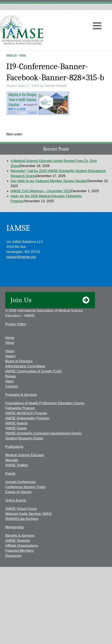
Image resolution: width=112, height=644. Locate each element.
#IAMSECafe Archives (22, 519)
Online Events (16, 500)
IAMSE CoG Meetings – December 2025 (41, 191)
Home (10, 338)
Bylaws (11, 376)
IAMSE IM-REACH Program (26, 413)
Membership (15, 527)
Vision (10, 351)
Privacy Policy (16, 324)
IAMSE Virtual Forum (21, 509)
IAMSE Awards (16, 423)
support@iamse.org (21, 257)
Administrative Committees (25, 366)
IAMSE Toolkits (17, 465)
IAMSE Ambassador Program (27, 418)
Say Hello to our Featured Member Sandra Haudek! (49, 181)
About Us (11, 55)
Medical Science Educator (25, 455)
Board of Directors (19, 361)
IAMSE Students (18, 541)
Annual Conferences (21, 482)
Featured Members (19, 551)
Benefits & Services (20, 536)
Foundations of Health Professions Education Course (45, 403)
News (23, 55)
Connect (12, 386)
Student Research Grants (24, 438)
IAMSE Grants (16, 428)
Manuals (12, 460)
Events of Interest (18, 492)
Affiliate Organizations (22, 546)
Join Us (50, 300)
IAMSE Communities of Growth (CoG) (34, 371)
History (11, 356)
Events (10, 474)
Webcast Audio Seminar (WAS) (29, 514)
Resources (13, 556)
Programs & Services (21, 395)
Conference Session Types (25, 487)
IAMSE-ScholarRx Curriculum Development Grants (43, 433)
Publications (14, 447)
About (10, 343)
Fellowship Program (20, 408)
